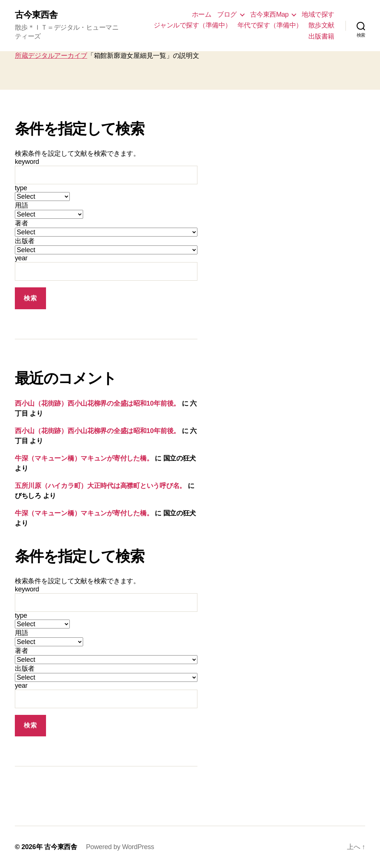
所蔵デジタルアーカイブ (51, 56)
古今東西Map (269, 14)
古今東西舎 (36, 15)
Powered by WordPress (120, 847)
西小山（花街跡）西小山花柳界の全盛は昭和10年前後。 (97, 403)
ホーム (202, 14)
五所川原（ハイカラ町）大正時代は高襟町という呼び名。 (100, 486)
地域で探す (318, 14)
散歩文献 (321, 25)
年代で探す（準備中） (270, 25)
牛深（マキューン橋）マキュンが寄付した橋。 (84, 458)
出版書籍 (321, 36)
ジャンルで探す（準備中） (193, 25)
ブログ (227, 14)
